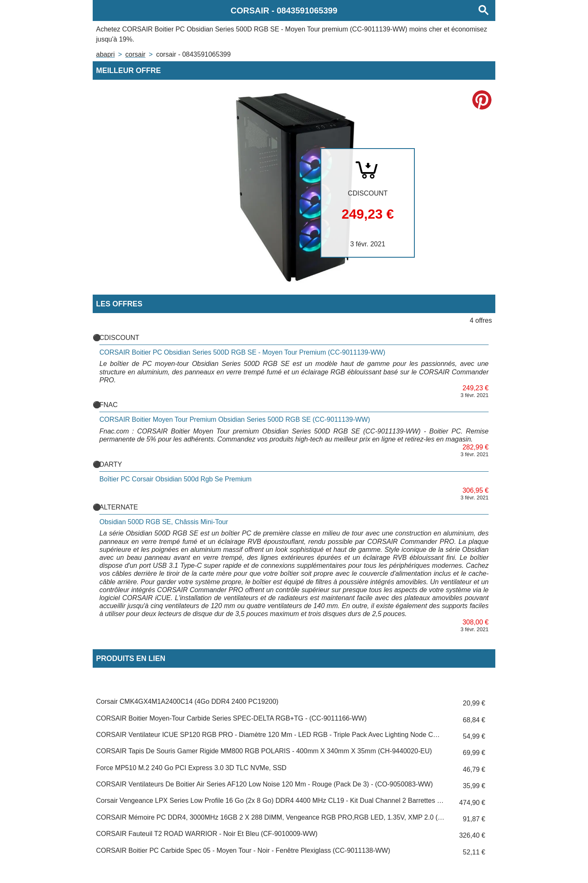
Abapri (105, 54)
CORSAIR (135, 54)
